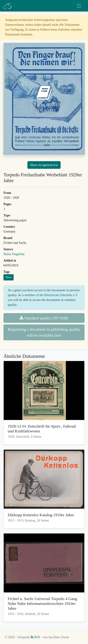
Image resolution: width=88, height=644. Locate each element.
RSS (35, 637)
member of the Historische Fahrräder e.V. (51, 295)
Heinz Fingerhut (14, 254)
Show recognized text (44, 165)
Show (9, 277)
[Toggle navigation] (79, 6)
